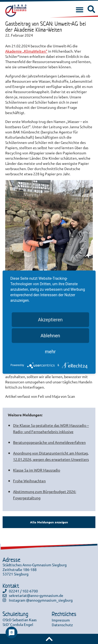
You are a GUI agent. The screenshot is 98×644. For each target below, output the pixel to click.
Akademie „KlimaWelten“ (26, 51)
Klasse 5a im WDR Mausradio (37, 470)
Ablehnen (50, 335)
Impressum (61, 620)
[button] (80, 10)
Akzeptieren (50, 319)
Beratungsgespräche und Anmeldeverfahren (49, 442)
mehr (50, 351)
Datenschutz (62, 625)
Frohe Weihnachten (29, 481)
